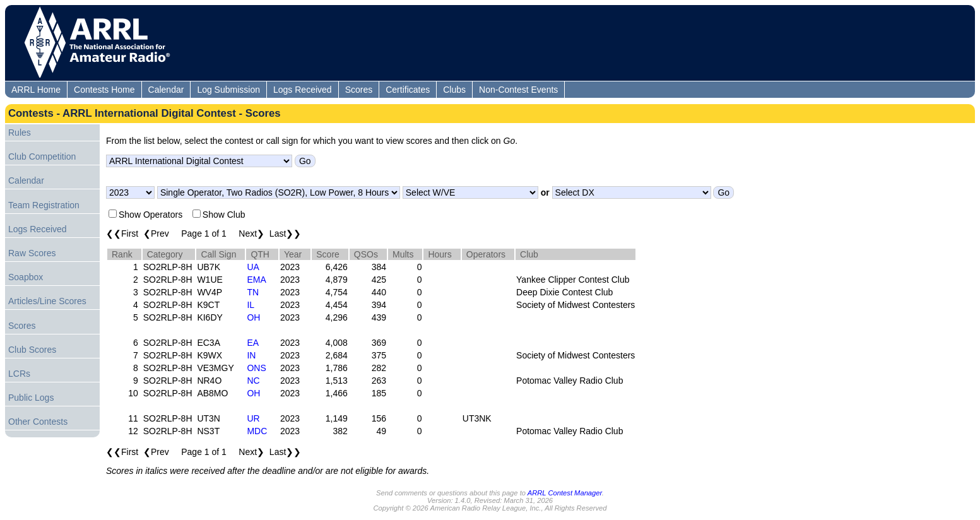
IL (251, 305)
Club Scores (32, 350)
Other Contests (38, 422)
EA (253, 343)
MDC (257, 431)
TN (253, 292)
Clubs (454, 90)
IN (251, 355)
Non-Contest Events (518, 90)
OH (253, 317)
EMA (256, 280)
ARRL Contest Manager (565, 493)
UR (253, 418)
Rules (20, 133)
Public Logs (31, 398)
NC (253, 381)
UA (253, 267)
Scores (359, 90)
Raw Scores (32, 253)
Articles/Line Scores (47, 301)
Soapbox (26, 277)
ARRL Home (36, 90)
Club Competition (42, 157)
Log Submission (228, 90)
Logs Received (303, 90)
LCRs (19, 374)
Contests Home (104, 90)
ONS (256, 368)
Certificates (408, 90)
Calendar (166, 90)
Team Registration (44, 205)
